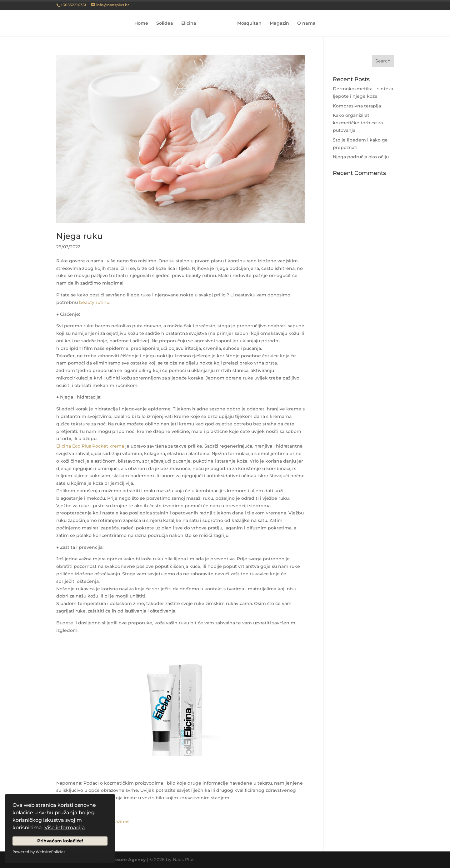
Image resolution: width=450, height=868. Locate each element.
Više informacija (65, 828)
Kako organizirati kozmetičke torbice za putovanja (358, 123)
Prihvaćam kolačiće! (60, 841)
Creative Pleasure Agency (116, 860)
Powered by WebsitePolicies (39, 852)
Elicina (191, 23)
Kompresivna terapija (357, 106)
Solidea (167, 23)
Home (143, 23)
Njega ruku (80, 236)
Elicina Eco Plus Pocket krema (90, 446)
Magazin (277, 23)
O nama (304, 23)
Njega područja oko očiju (361, 157)
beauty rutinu (94, 302)
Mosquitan (247, 23)
